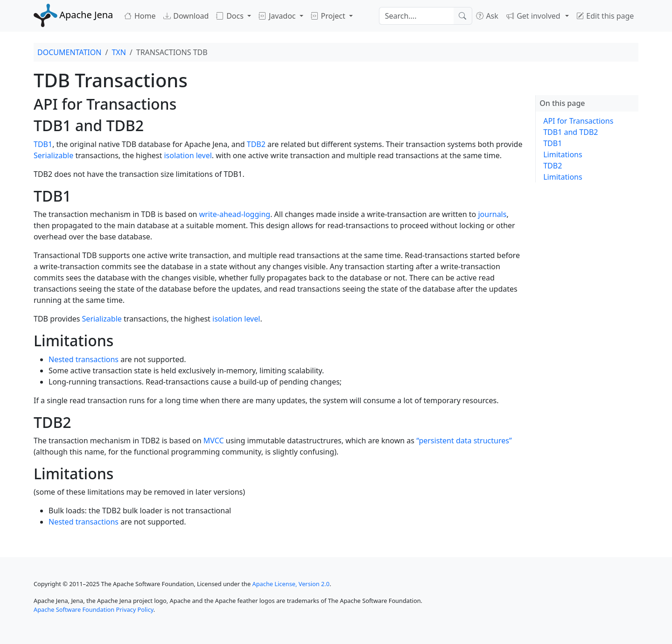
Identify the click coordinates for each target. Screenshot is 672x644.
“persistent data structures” (464, 441)
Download (186, 16)
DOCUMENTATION (69, 52)
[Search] (416, 16)
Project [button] (329, 16)
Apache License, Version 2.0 (291, 584)
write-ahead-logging (235, 214)
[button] (537, 16)
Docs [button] (231, 16)
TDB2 (256, 144)
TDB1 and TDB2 (570, 132)
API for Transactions (578, 121)
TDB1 (43, 144)
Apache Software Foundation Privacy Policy (94, 609)
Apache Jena (73, 15)
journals (492, 214)
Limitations (563, 154)
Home (140, 16)
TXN (119, 52)
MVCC (214, 441)
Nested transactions (84, 359)
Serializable (53, 155)
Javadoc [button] (278, 16)
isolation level (188, 155)
